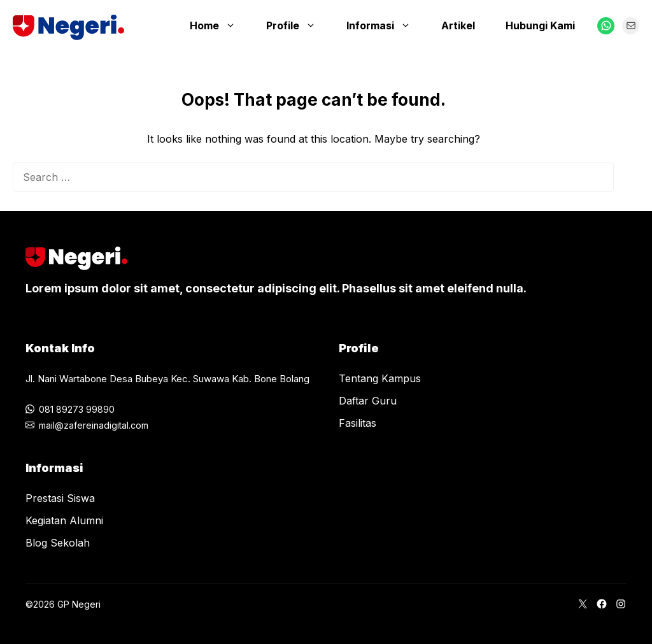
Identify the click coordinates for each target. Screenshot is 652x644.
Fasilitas (358, 423)
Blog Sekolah (58, 543)
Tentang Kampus (380, 378)
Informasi (385, 25)
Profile (297, 25)
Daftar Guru (368, 401)
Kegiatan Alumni (64, 520)
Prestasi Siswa (60, 498)
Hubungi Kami (540, 25)
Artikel (458, 25)
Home (219, 25)
